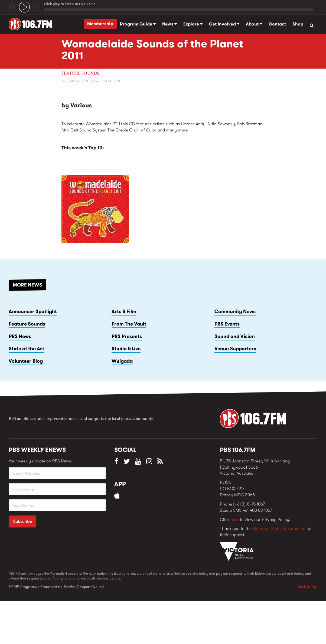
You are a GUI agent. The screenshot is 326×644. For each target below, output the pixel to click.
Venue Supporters (235, 349)
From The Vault (129, 324)
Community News (235, 311)
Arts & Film (124, 311)
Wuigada (122, 361)
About (254, 24)
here (235, 519)
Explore (193, 24)
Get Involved (224, 24)
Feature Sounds (80, 73)
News (169, 24)
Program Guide (138, 24)
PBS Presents (127, 336)
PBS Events (227, 324)
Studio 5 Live (126, 349)
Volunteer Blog (26, 361)
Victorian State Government (279, 528)
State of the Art (26, 349)
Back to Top (308, 587)
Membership (100, 24)
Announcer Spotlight (33, 311)
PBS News (20, 336)
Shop (298, 24)
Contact (277, 24)
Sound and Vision (235, 336)
